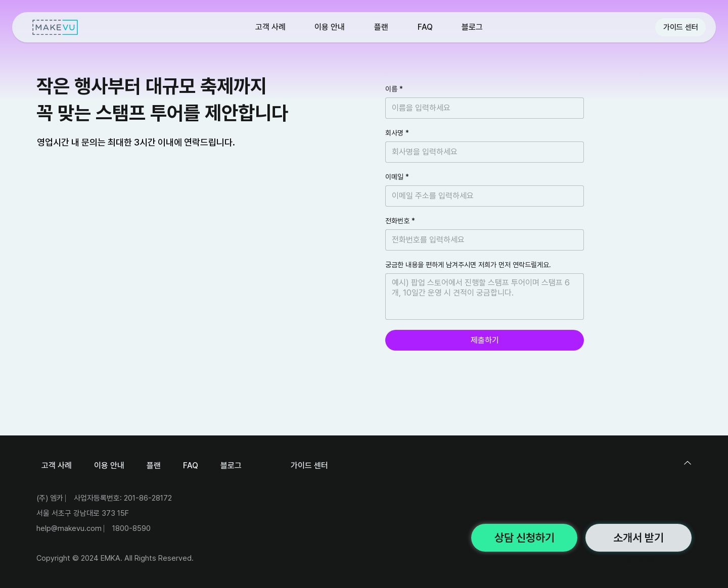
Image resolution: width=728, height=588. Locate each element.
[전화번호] (482, 240)
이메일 (397, 177)
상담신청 (640, 560)
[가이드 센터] (680, 27)
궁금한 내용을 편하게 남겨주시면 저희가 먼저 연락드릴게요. (468, 265)
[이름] (482, 108)
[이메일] (482, 196)
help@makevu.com (69, 528)
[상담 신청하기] (524, 538)
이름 (394, 89)
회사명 (397, 133)
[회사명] (482, 152)
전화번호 (400, 221)
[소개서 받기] (639, 538)
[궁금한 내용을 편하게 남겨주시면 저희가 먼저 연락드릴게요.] (485, 297)
